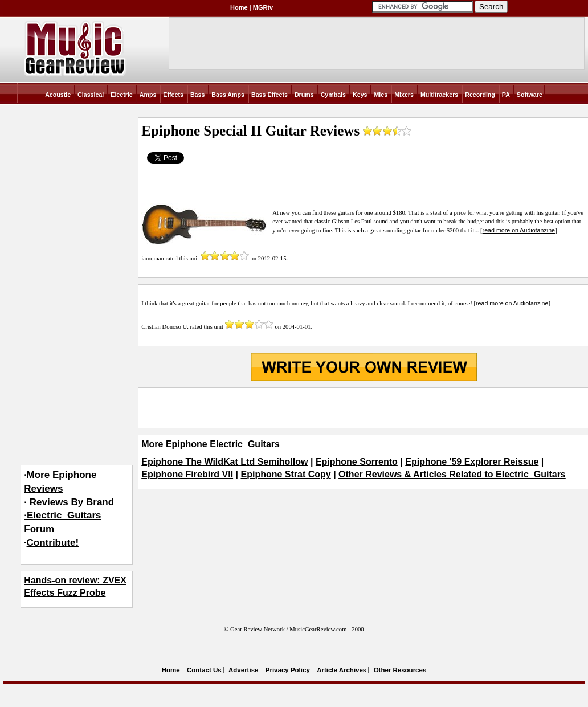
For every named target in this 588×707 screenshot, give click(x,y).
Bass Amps (228, 95)
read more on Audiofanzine (519, 230)
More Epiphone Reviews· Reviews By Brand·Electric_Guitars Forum (69, 502)
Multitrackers (439, 95)
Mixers (404, 95)
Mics (381, 95)
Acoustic (58, 95)
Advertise (243, 670)
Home (239, 7)
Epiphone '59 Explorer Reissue (472, 462)
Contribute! (53, 543)
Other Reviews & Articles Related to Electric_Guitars (452, 474)
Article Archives (342, 670)
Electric (122, 95)
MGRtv (263, 7)
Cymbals (333, 95)
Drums (304, 95)
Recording (480, 95)
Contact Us (204, 670)
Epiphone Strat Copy (285, 474)
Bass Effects (269, 95)
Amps (148, 95)
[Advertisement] (364, 408)
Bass (197, 95)
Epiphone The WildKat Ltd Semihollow (224, 462)
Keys (360, 95)
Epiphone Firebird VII (187, 474)
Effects (173, 95)
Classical (91, 95)
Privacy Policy (288, 670)
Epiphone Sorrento (357, 462)
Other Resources (400, 670)
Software (530, 95)
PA (506, 95)
